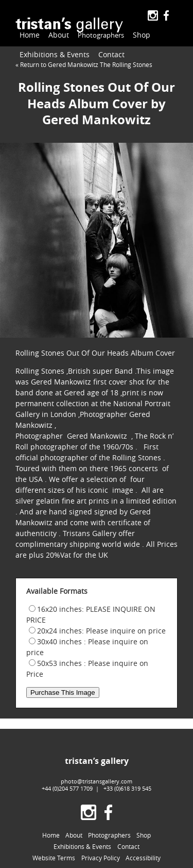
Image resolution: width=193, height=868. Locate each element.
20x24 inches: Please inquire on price (101, 631)
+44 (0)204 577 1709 (67, 788)
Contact (111, 54)
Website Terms (54, 858)
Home (30, 35)
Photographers (99, 35)
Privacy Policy (101, 858)
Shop (138, 35)
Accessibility (143, 858)
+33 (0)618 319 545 (127, 788)
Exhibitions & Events (55, 54)
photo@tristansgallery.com (97, 781)
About (59, 35)
